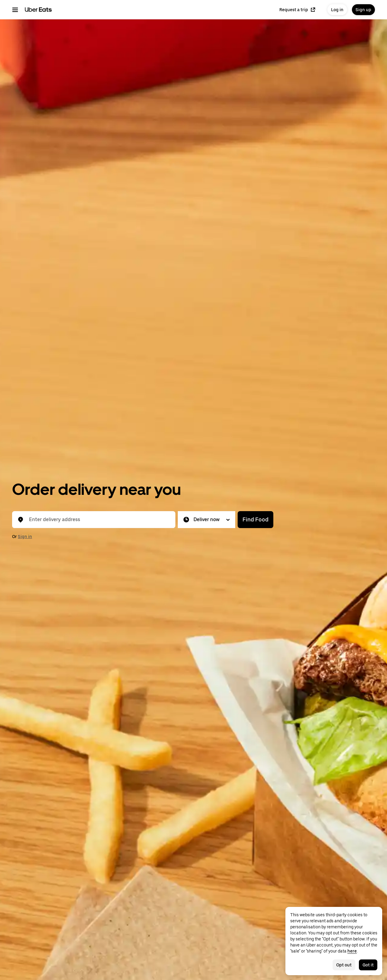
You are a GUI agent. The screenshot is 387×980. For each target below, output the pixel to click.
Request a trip (297, 10)
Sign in (25, 537)
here (352, 951)
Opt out (344, 965)
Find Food (255, 519)
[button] (207, 520)
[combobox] (99, 520)
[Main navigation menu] (15, 10)
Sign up (363, 10)
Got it (368, 965)
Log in (337, 10)
